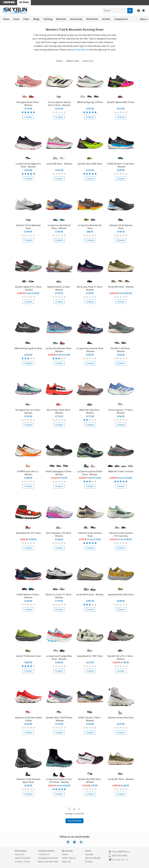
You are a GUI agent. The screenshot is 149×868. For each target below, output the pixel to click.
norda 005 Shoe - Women (59, 164)
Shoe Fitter (92, 19)
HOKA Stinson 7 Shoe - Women (90, 719)
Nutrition (61, 19)
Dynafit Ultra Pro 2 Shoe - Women (121, 658)
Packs (16, 19)
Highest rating (72, 61)
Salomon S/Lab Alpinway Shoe (28, 227)
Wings (36, 19)
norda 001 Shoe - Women (121, 779)
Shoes (6, 19)
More (143, 19)
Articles (106, 19)
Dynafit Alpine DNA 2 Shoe (121, 102)
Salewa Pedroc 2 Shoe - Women (59, 288)
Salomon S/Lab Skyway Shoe (121, 227)
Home (65, 854)
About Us (20, 854)
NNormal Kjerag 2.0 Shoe (90, 102)
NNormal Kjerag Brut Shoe (28, 348)
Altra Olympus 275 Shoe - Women (59, 534)
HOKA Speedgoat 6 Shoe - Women (59, 473)
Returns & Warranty (48, 862)
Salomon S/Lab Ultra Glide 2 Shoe (28, 719)
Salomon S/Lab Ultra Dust (121, 718)
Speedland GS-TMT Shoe (90, 656)
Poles (26, 19)
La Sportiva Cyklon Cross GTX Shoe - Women (59, 781)
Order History (69, 858)
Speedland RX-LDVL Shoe (121, 594)
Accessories (76, 19)
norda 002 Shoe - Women (121, 287)
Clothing (48, 19)
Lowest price (87, 61)
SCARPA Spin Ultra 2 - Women (28, 473)
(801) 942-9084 (120, 856)
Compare (28, 117)
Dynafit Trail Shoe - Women (121, 350)
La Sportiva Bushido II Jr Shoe (90, 227)
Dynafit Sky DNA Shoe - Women (90, 781)
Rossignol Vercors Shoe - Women (28, 411)
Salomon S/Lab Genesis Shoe (90, 534)
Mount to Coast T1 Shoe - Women (59, 596)
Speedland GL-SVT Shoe (28, 533)
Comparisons (121, 19)
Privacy (18, 862)
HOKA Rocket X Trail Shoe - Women (121, 165)
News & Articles (23, 858)
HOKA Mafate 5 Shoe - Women (28, 596)
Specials (89, 854)
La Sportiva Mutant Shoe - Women (59, 350)
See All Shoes (74, 821)
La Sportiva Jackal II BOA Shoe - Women (90, 473)
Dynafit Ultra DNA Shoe (90, 164)
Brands (89, 862)
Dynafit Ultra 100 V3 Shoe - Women (59, 719)
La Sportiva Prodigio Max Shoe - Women (59, 658)
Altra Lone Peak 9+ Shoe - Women (90, 288)
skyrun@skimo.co (121, 852)
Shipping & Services (48, 858)
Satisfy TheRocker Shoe (28, 656)
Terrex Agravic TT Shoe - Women (121, 411)
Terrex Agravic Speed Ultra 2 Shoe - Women (59, 104)
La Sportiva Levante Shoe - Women (90, 350)
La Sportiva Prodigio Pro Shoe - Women (28, 165)
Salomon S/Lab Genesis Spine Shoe (28, 781)
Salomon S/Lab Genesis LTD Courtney (121, 534)
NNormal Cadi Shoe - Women (90, 411)
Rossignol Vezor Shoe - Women (28, 104)
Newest (59, 61)
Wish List (66, 862)
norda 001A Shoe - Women (90, 594)
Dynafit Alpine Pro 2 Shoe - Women (28, 288)
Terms (27, 862)
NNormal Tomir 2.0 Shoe (121, 471)
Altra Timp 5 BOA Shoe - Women (59, 411)
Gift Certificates (93, 858)
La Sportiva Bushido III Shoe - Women (59, 227)
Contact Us (44, 854)
